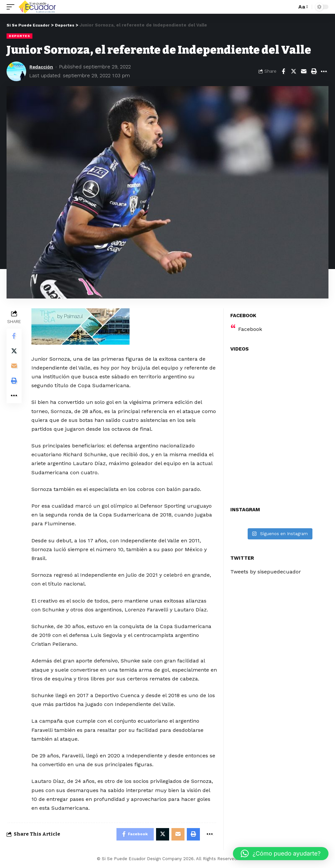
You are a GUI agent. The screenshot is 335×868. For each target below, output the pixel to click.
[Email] (304, 71)
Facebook (250, 329)
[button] (281, 854)
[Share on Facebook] (283, 71)
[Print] (314, 71)
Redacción (42, 67)
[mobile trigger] (12, 7)
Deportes (19, 36)
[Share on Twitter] (293, 71)
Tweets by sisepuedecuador (266, 572)
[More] (324, 71)
